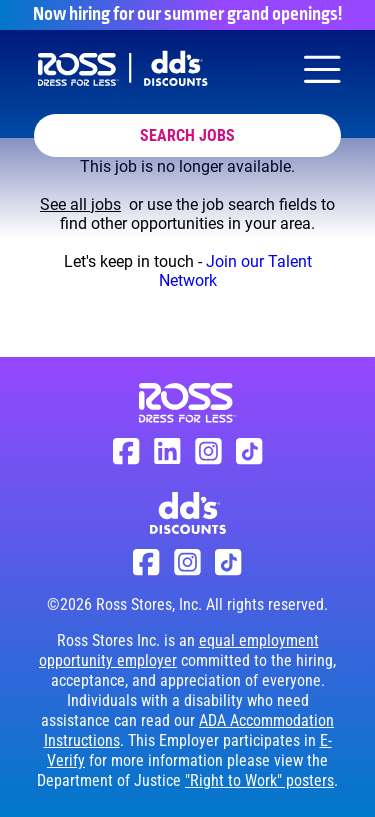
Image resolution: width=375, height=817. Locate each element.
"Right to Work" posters (259, 780)
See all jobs (80, 204)
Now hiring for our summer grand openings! (187, 15)
